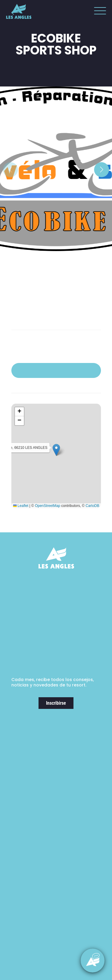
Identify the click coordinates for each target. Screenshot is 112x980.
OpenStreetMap (48, 506)
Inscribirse (56, 703)
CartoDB (92, 506)
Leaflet (21, 506)
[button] (99, 12)
